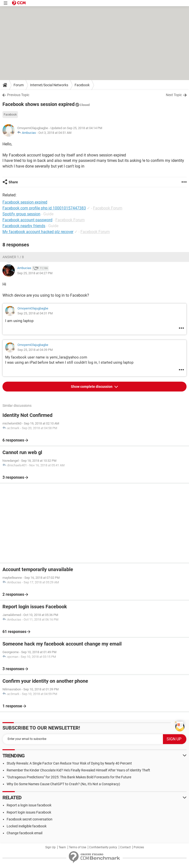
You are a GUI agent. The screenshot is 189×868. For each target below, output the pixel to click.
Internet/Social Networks (49, 85)
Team (62, 847)
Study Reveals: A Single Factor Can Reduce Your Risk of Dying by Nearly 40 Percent (69, 763)
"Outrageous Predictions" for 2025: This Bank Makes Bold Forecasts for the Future (69, 777)
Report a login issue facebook (29, 805)
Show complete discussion (92, 387)
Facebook (82, 85)
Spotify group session (21, 214)
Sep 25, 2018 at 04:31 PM (35, 313)
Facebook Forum (108, 208)
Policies (139, 847)
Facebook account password (27, 220)
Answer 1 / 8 (13, 257)
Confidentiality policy (103, 847)
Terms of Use (78, 847)
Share (13, 182)
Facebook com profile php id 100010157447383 (44, 208)
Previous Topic (18, 95)
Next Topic (174, 95)
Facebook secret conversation (30, 819)
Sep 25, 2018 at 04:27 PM (35, 273)
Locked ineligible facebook (27, 826)
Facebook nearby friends (24, 226)
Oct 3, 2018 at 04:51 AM (55, 133)
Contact (125, 847)
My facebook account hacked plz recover (38, 232)
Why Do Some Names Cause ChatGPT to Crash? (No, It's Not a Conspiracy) (63, 784)
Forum (19, 85)
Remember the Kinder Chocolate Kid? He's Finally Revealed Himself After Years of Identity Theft (78, 770)
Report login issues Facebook (29, 812)
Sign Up (50, 847)
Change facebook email (24, 833)
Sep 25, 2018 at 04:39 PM (35, 350)
